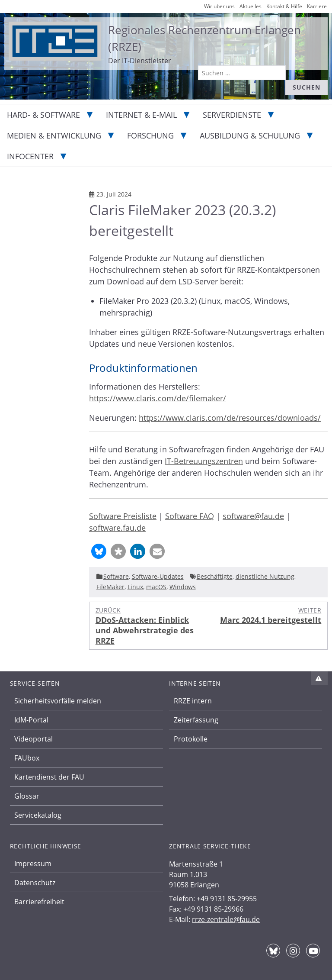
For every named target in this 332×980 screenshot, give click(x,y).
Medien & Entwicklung (54, 135)
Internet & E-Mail (141, 115)
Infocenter (30, 156)
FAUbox (27, 758)
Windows (183, 587)
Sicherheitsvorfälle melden (58, 701)
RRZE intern (193, 701)
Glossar (27, 796)
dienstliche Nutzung (265, 576)
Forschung (150, 135)
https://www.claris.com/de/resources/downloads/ (230, 418)
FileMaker (110, 587)
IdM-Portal (31, 720)
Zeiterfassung (196, 720)
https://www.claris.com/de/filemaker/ (158, 398)
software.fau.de (117, 528)
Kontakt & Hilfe (284, 6)
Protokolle (191, 739)
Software (116, 576)
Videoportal (34, 739)
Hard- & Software (43, 115)
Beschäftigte (215, 576)
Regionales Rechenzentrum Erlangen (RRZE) (204, 38)
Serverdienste (232, 115)
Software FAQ (190, 516)
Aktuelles (251, 6)
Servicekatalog (38, 815)
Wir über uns (219, 6)
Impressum (33, 864)
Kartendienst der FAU (49, 777)
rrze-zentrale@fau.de (226, 919)
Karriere (317, 6)
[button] (99, 551)
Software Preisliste (123, 516)
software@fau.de (253, 516)
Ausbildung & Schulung (250, 135)
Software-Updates (158, 576)
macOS (156, 587)
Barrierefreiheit (39, 902)
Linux (135, 587)
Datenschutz (35, 883)
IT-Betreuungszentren (204, 461)
